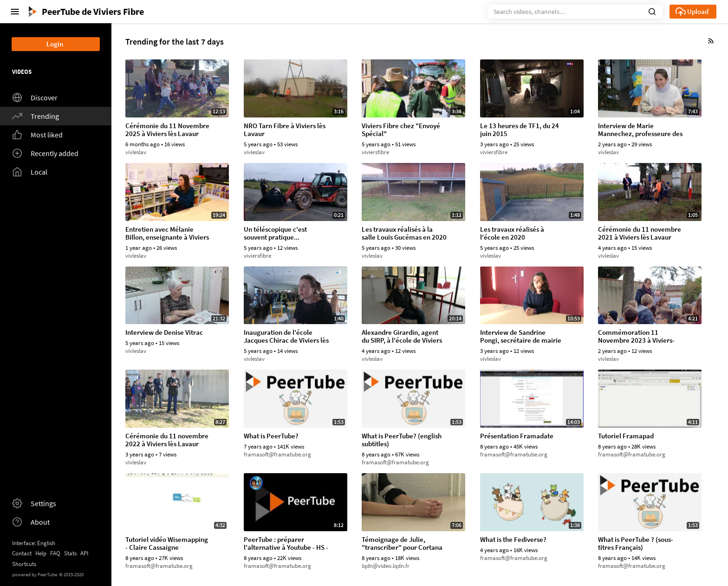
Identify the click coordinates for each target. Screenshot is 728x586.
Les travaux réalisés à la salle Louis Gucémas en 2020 (404, 234)
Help (41, 553)
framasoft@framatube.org (277, 454)
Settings (34, 503)
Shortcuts (24, 564)
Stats (70, 553)
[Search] (575, 12)
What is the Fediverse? (513, 540)
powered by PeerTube (35, 574)
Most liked (37, 135)
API (84, 553)
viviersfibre (375, 152)
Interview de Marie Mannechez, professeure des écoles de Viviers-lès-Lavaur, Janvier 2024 (640, 130)
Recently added (45, 153)
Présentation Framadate (517, 436)
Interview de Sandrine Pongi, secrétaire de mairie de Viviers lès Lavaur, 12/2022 (521, 337)
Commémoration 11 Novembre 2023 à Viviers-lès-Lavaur (636, 337)
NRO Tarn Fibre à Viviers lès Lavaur (285, 130)
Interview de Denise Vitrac (164, 333)
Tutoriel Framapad (626, 436)
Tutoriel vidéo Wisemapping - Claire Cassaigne (167, 544)
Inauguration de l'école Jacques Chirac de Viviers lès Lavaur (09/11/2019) (286, 337)
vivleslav (136, 152)
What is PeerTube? (271, 436)
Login (55, 44)
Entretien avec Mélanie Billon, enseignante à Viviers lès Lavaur (167, 234)
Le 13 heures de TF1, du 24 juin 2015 (520, 130)
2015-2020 (71, 574)
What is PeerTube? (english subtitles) (402, 440)
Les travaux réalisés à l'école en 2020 (512, 234)
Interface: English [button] (34, 543)
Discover (35, 98)
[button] (652, 11)
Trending (36, 116)
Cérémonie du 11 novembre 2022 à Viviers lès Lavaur (167, 440)
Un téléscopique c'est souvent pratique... (275, 234)
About (31, 522)
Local (30, 172)
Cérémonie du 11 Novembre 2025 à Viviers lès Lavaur (167, 130)
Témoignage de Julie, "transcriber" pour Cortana (402, 544)
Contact (22, 553)
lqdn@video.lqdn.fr (386, 566)
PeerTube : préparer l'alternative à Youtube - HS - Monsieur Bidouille (286, 544)
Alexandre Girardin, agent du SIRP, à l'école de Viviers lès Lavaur (402, 337)
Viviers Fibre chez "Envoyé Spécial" (401, 130)
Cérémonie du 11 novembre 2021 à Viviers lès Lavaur (640, 234)
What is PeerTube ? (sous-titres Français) (636, 544)
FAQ (55, 553)
